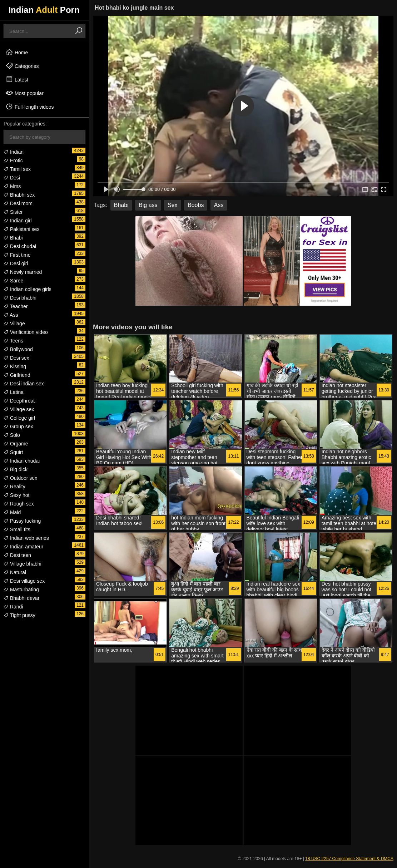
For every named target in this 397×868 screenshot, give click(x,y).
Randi (13, 607)
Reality (14, 487)
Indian (14, 152)
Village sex (19, 409)
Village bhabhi (23, 564)
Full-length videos (30, 107)
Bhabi (13, 238)
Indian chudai (22, 461)
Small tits (17, 529)
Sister (13, 212)
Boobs (196, 205)
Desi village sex (24, 581)
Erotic (13, 161)
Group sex (18, 426)
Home (17, 52)
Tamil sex (17, 169)
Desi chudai (20, 246)
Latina (14, 392)
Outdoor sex (20, 478)
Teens (13, 341)
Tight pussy (19, 615)
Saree (13, 281)
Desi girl (16, 263)
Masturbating (21, 590)
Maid (12, 512)
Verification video (26, 332)
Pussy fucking (22, 521)
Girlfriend (17, 375)
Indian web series (26, 538)
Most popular (24, 93)
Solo (12, 435)
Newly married (23, 272)
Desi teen (17, 555)
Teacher (16, 306)
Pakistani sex (21, 229)
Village (14, 324)
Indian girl (18, 221)
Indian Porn (44, 10)
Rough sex (19, 504)
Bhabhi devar (21, 598)
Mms (12, 186)
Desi (12, 178)
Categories (22, 66)
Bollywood (18, 349)
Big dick (16, 469)
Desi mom (18, 203)
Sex (173, 205)
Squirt (13, 452)
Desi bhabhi (20, 298)
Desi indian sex (24, 384)
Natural (15, 572)
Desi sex (16, 358)
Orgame (16, 444)
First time (17, 255)
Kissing (15, 366)
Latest (17, 79)
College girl (19, 418)
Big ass (148, 205)
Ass (11, 315)
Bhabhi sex (19, 195)
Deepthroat (19, 401)
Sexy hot (16, 495)
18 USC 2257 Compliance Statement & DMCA (349, 859)
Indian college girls (28, 289)
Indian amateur (23, 547)
